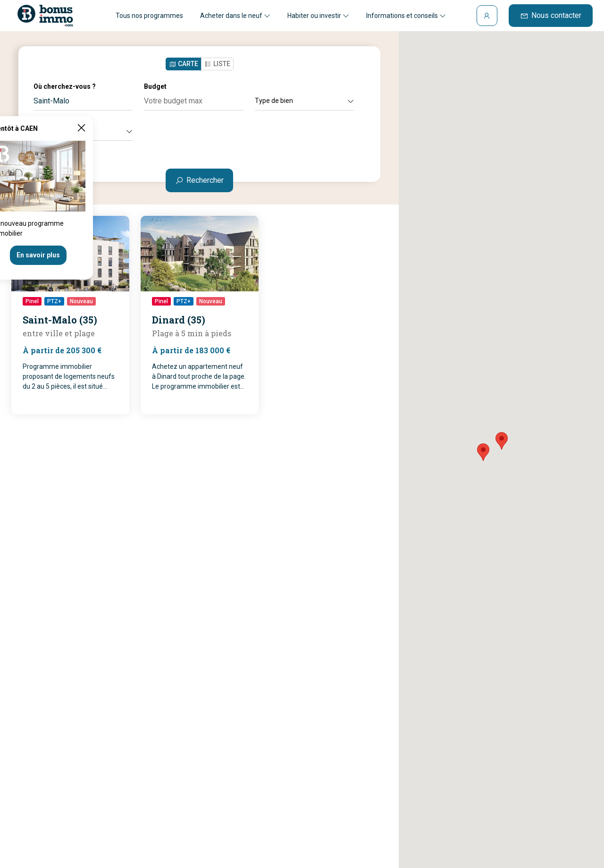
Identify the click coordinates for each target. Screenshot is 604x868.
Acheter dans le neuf (235, 16)
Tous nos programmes (149, 16)
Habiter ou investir (318, 16)
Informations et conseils (406, 16)
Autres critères (83, 131)
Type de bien (304, 101)
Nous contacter (551, 15)
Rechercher (199, 180)
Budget (155, 86)
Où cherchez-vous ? (65, 86)
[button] (502, 441)
